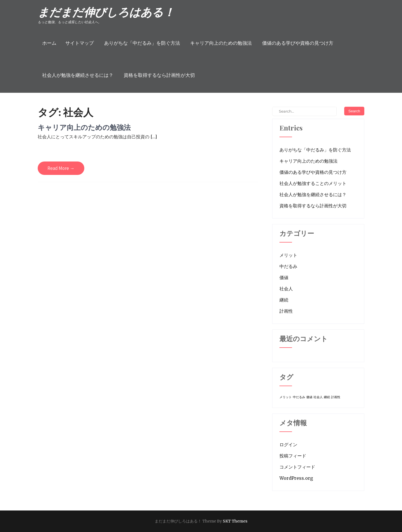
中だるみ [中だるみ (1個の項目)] (299, 397)
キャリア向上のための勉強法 (221, 43)
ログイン (288, 445)
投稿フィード (293, 456)
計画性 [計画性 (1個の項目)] (336, 397)
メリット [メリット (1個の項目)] (286, 397)
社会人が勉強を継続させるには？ (78, 75)
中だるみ (288, 266)
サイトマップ (80, 43)
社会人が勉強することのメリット (313, 183)
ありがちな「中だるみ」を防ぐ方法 (142, 43)
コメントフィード (297, 467)
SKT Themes (235, 521)
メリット (288, 255)
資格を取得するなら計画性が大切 (159, 75)
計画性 (286, 311)
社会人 (286, 289)
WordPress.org (296, 478)
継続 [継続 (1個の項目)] (327, 397)
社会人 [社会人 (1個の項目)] (318, 397)
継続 (284, 300)
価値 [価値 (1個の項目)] (309, 397)
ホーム (49, 43)
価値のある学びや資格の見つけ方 (298, 43)
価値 (284, 277)
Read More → (61, 168)
